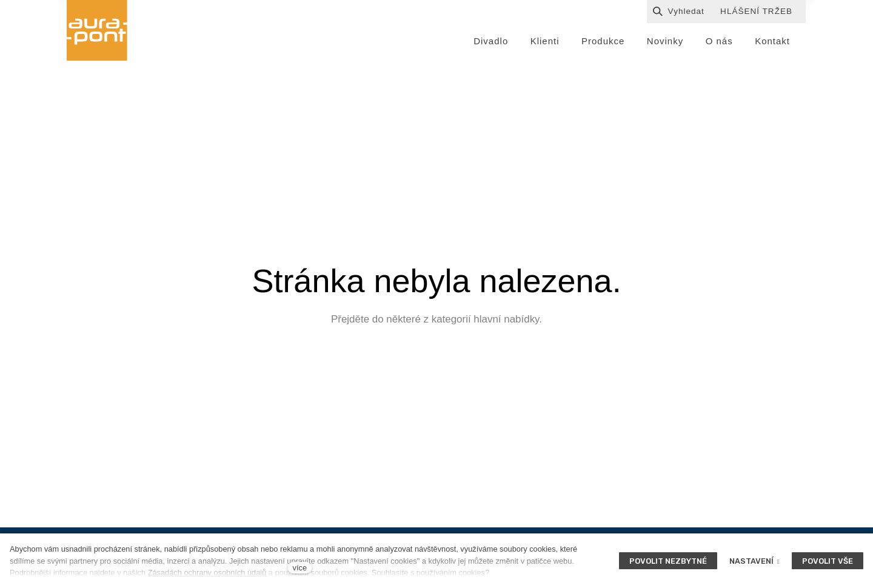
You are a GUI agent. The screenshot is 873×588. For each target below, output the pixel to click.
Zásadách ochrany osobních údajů (207, 573)
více (300, 568)
